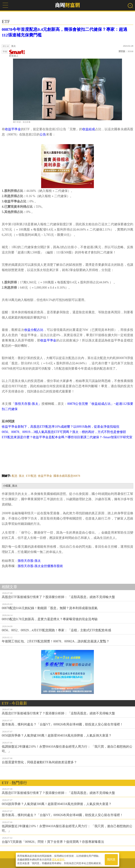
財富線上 (17, 53)
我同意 (111, 859)
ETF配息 (31, 476)
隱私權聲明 (58, 859)
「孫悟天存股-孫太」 (26, 404)
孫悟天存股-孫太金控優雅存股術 (40, 566)
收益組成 (89, 129)
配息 (15, 476)
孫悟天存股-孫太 (29, 561)
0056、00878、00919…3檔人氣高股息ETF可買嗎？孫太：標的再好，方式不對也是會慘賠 (64, 432)
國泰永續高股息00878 (67, 476)
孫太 (22, 476)
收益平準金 (13, 129)
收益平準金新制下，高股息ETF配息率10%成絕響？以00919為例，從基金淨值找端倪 (60, 427)
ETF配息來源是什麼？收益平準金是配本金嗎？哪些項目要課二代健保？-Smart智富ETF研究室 (67, 437)
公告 (43, 134)
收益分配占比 (34, 330)
